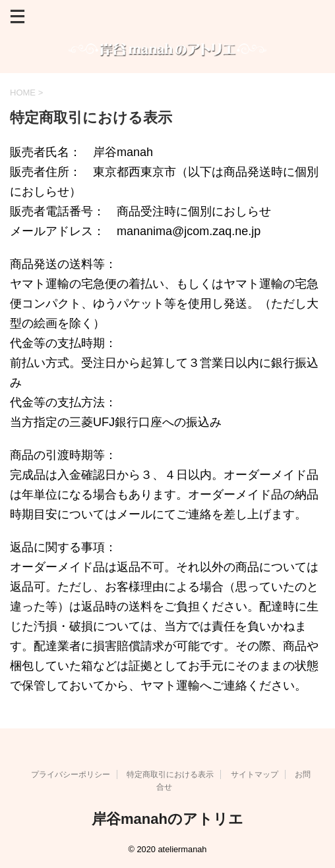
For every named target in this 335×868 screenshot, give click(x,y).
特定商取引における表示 (170, 774)
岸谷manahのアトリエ (167, 819)
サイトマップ (255, 774)
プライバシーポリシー (71, 774)
